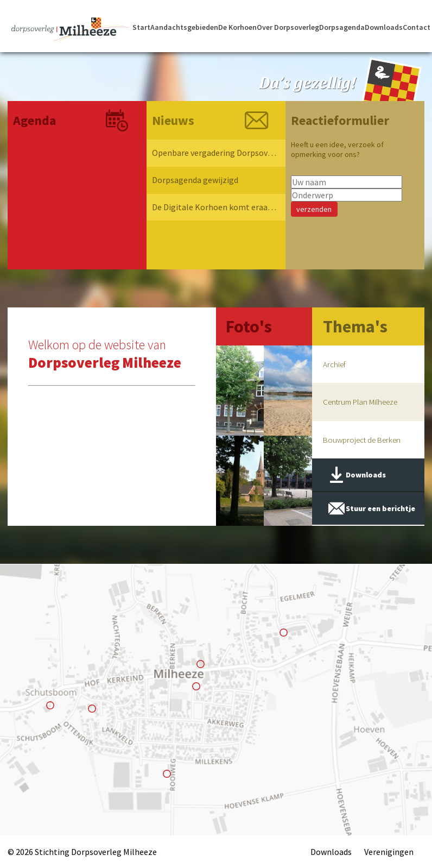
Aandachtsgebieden (184, 28)
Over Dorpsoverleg (288, 28)
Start (141, 28)
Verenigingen (389, 852)
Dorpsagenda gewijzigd (195, 180)
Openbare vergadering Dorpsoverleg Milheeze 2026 (214, 153)
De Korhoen (237, 28)
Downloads (384, 28)
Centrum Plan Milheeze (360, 402)
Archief (334, 364)
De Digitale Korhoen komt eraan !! (214, 207)
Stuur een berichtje (380, 510)
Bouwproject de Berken (362, 440)
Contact (417, 28)
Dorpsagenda (342, 28)
